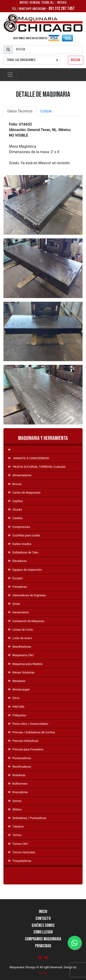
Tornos (15, 835)
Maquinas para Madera (25, 664)
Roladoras (17, 775)
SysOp (43, 973)
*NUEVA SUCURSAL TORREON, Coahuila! (37, 467)
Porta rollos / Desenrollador (28, 724)
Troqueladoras (20, 861)
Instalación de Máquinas (26, 621)
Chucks (15, 510)
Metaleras (17, 681)
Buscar (76, 60)
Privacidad (43, 946)
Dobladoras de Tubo (23, 552)
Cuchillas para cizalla (24, 535)
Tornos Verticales (22, 852)
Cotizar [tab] (46, 111)
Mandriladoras (20, 647)
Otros (14, 698)
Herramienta (18, 612)
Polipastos (17, 715)
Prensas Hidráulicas (23, 741)
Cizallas (15, 518)
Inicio (43, 912)
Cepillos (15, 501)
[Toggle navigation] (10, 75)
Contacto (43, 919)
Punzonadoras (20, 758)
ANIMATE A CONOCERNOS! (29, 458)
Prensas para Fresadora (26, 749)
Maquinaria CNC (21, 655)
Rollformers (18, 784)
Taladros (16, 826)
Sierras (15, 801)
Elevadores (17, 561)
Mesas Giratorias (21, 672)
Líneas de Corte (20, 630)
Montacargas (19, 689)
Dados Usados (20, 544)
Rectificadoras (20, 767)
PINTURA (16, 707)
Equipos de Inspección (25, 570)
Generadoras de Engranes (27, 595)
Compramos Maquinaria (43, 939)
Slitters (15, 809)
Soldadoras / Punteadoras (27, 818)
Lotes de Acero (20, 638)
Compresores (19, 527)
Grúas (14, 604)
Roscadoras (18, 792)
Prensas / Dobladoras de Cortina (31, 732)
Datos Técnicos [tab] (20, 111)
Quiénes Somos (43, 926)
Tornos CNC (18, 844)
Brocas (15, 484)
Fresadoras (18, 587)
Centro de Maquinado (24, 493)
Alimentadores (20, 475)
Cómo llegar (43, 932)
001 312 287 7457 (62, 9)
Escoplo (15, 578)
